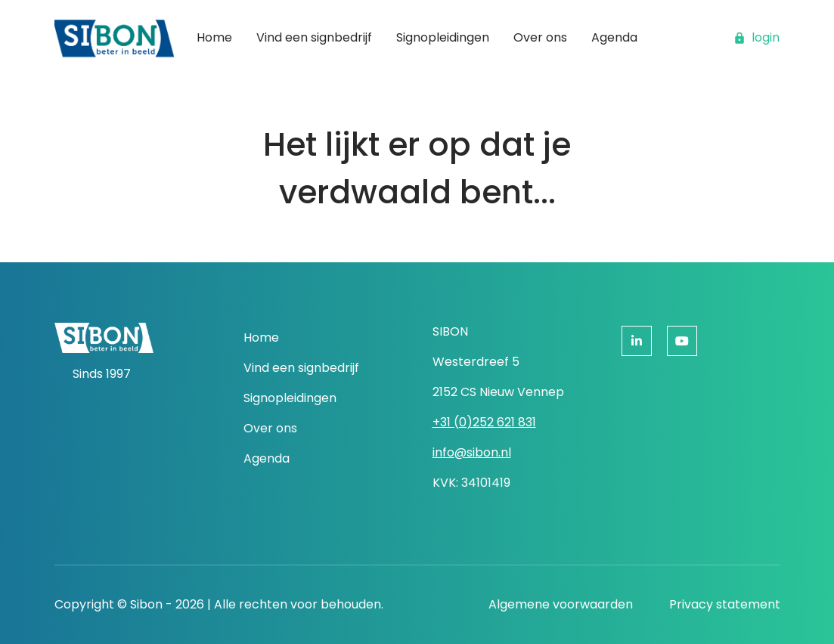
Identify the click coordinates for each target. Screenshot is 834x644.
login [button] (756, 37)
